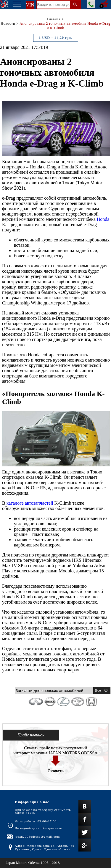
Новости (8, 24)
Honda (103, 219)
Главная (54, 19)
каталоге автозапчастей (30, 503)
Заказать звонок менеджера (91, 4)
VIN (30, 5)
